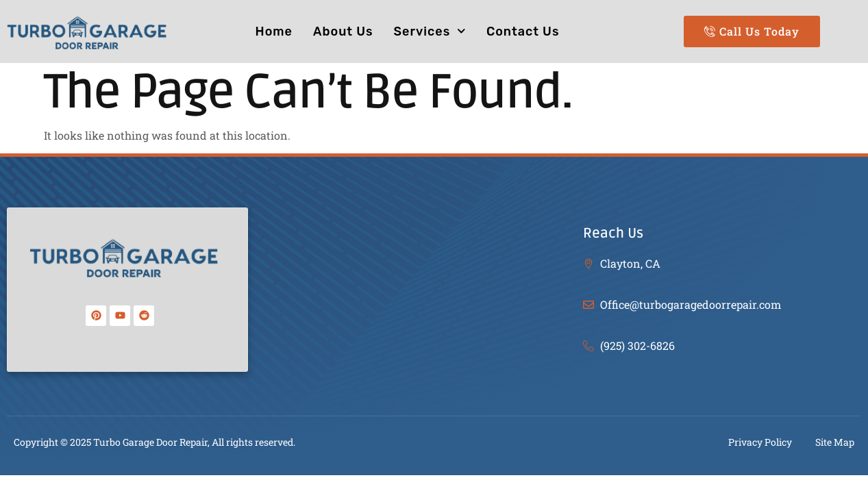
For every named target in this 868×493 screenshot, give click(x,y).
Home (274, 31)
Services (430, 31)
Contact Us (523, 31)
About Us (343, 31)
